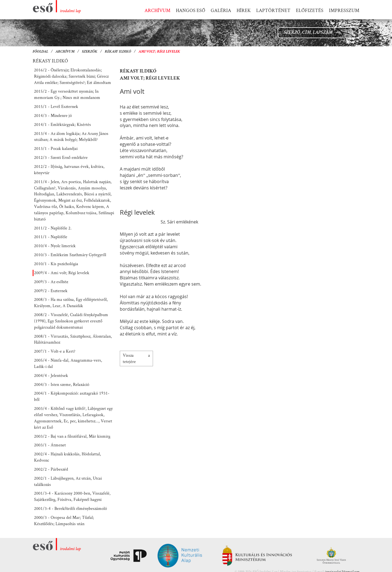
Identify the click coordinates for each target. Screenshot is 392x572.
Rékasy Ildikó (118, 52)
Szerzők (90, 52)
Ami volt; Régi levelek (159, 52)
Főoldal (40, 52)
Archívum (65, 52)
